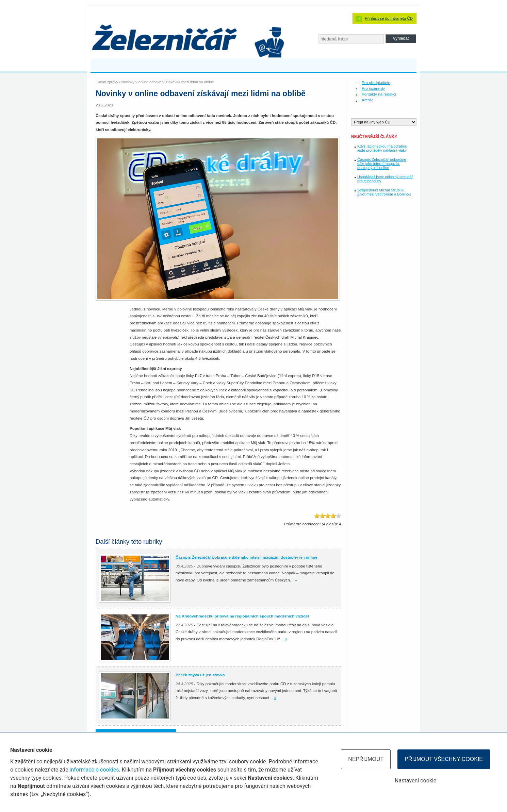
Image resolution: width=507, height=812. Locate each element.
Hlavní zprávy (107, 82)
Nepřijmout (366, 759)
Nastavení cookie (415, 781)
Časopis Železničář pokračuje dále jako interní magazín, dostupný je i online (382, 164)
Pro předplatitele (376, 83)
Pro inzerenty (373, 88)
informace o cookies (94, 770)
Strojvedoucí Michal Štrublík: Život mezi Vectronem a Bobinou (384, 192)
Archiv (367, 100)
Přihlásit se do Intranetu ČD (389, 18)
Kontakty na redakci (379, 94)
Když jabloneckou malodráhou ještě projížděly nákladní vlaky (382, 148)
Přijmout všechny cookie (444, 759)
